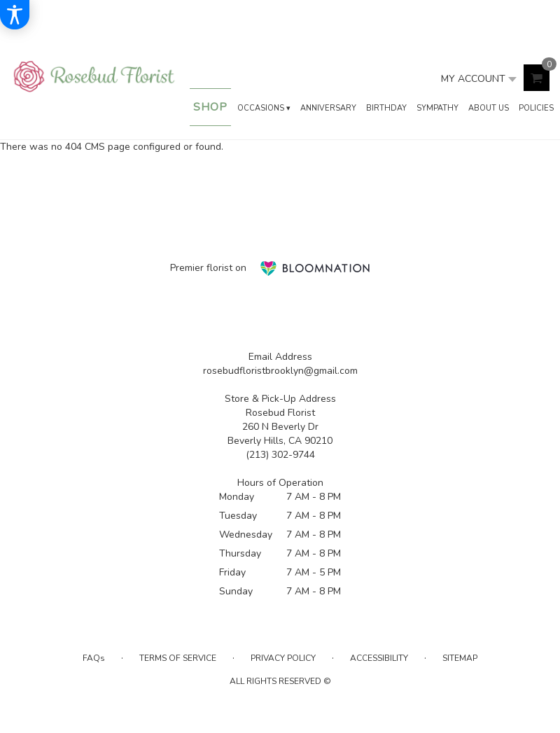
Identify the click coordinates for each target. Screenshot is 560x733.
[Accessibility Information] (15, 15)
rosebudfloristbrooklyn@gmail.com (280, 371)
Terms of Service (178, 658)
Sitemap (460, 658)
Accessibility (379, 658)
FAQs (94, 658)
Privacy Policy (283, 658)
